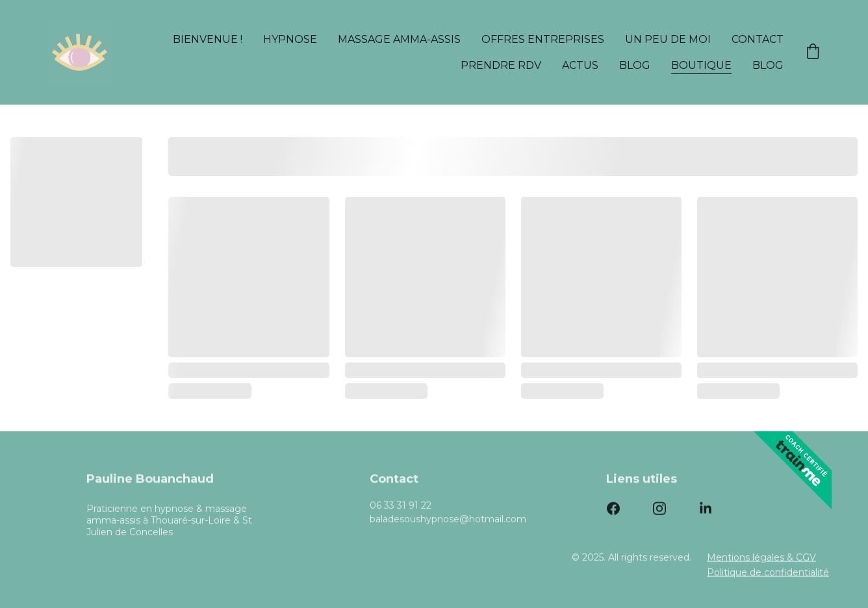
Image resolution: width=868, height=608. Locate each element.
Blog (635, 65)
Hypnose (290, 39)
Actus (580, 65)
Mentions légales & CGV (761, 558)
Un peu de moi (668, 39)
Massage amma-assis (399, 39)
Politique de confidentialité (768, 573)
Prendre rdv (501, 65)
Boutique (701, 65)
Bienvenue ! (208, 39)
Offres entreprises (543, 39)
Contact (758, 39)
